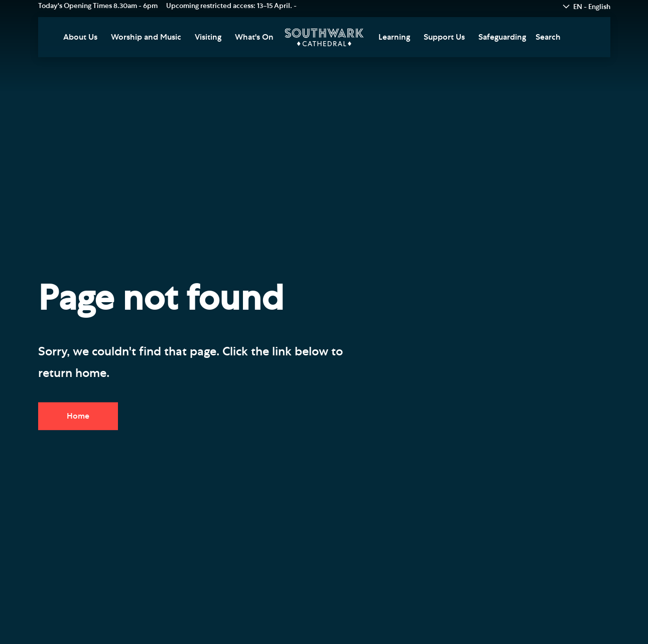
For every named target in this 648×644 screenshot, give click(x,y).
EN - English (592, 7)
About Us (80, 37)
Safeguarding (502, 37)
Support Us (444, 37)
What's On (254, 37)
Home (78, 416)
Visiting (208, 37)
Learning (394, 37)
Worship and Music (146, 37)
